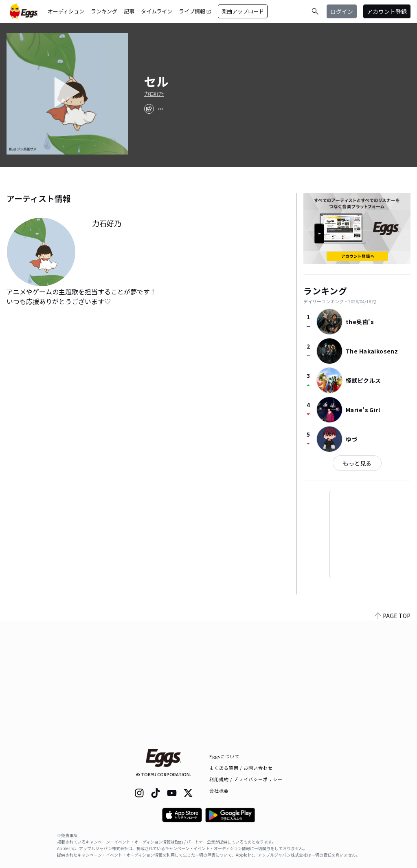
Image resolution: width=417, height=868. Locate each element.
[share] (149, 109)
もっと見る (357, 463)
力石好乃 (154, 94)
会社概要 (219, 791)
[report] (160, 109)
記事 (129, 11)
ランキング (104, 11)
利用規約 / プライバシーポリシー (246, 779)
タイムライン (157, 11)
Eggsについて (225, 756)
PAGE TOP (393, 734)
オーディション (66, 11)
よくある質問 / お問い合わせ (241, 768)
